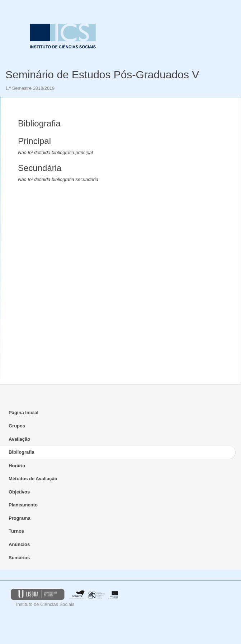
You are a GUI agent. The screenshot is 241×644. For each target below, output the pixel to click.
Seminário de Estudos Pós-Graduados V (102, 75)
